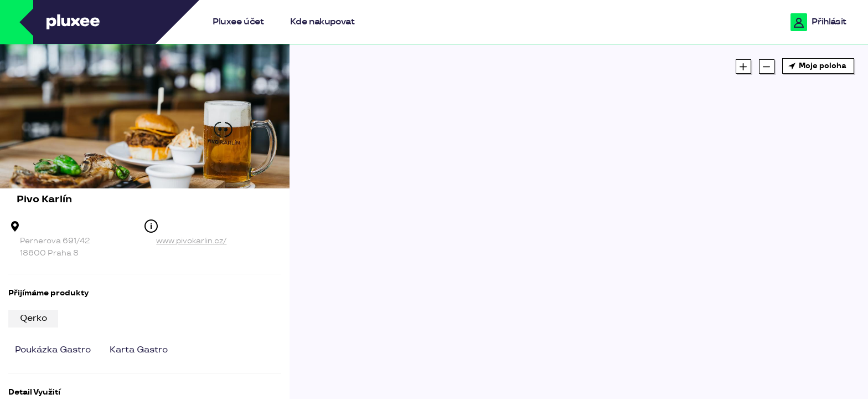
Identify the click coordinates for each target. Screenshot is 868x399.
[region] (579, 222)
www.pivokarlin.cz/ (191, 241)
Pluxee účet (238, 22)
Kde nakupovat (322, 22)
